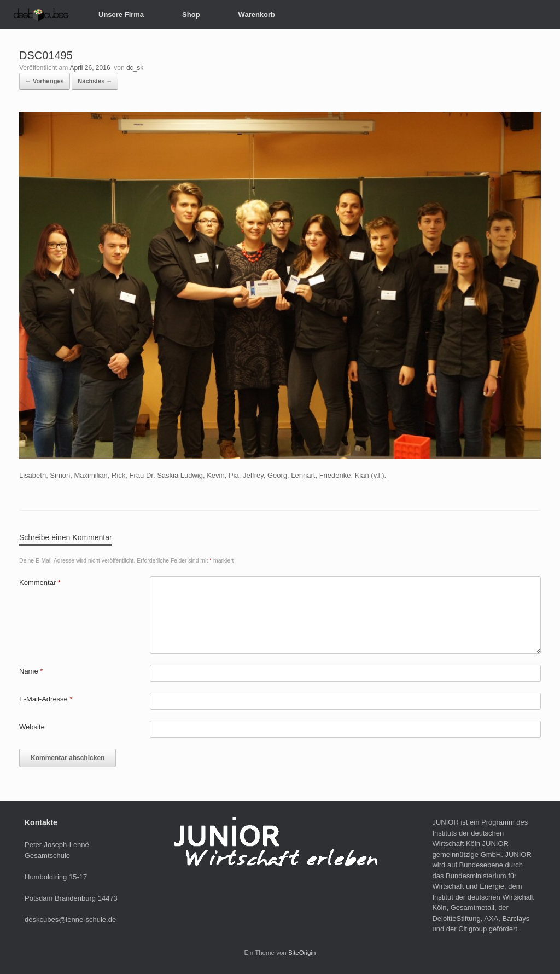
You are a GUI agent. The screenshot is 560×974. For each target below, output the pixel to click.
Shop (191, 15)
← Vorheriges (45, 81)
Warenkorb (257, 15)
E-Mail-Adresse (46, 699)
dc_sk (135, 68)
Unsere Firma (121, 15)
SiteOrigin (302, 953)
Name (31, 671)
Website (32, 727)
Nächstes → (95, 81)
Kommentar (40, 582)
